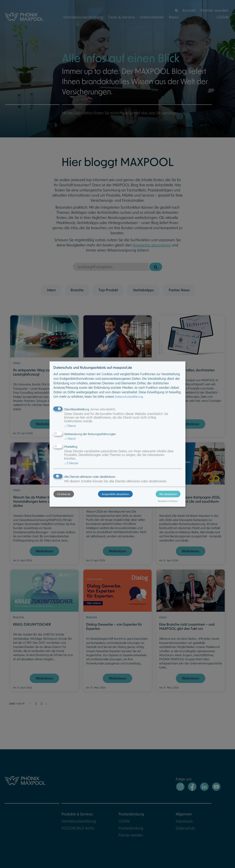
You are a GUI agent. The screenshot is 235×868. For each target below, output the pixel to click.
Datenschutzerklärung (138, 397)
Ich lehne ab (73, 498)
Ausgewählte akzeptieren (115, 498)
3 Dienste (80, 463)
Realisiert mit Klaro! (159, 505)
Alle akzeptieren (159, 498)
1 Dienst (79, 426)
